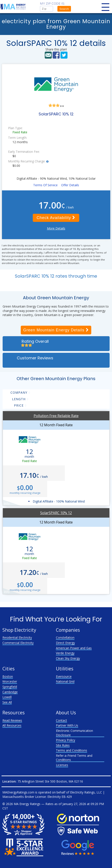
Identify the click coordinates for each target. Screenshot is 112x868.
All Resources (12, 725)
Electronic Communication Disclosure (74, 733)
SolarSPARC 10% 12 (56, 513)
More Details (56, 228)
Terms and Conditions (72, 750)
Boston (8, 676)
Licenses (62, 765)
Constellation (65, 638)
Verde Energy (65, 653)
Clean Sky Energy (68, 658)
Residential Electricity (17, 638)
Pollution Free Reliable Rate (56, 416)
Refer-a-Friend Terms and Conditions (74, 758)
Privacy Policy (65, 740)
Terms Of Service (45, 185)
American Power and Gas (74, 648)
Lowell (7, 697)
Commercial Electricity (18, 643)
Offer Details (70, 185)
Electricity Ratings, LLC (86, 792)
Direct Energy (65, 643)
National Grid (65, 681)
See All (7, 702)
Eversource (64, 676)
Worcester (10, 681)
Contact (61, 720)
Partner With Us (67, 725)
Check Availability (56, 218)
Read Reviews (12, 720)
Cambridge (10, 692)
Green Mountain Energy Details (56, 330)
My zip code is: (53, 4)
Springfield (10, 687)
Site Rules (63, 745)
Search (64, 9)
